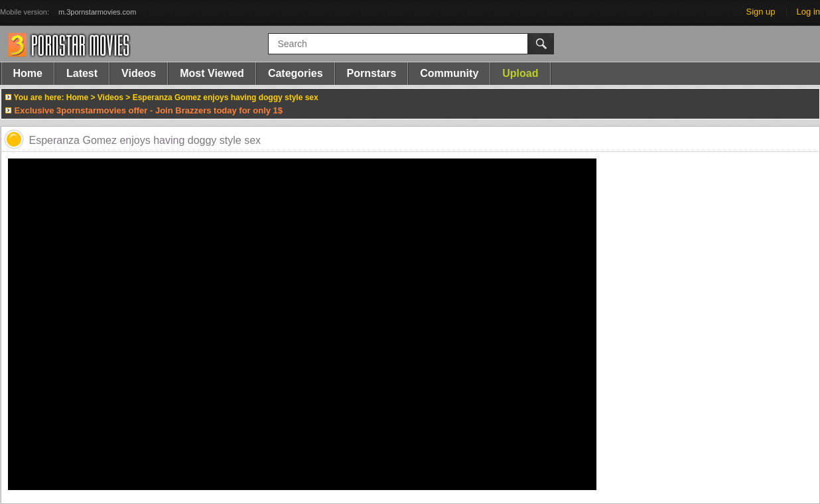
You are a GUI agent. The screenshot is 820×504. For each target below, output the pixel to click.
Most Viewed (212, 73)
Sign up (760, 12)
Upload (520, 73)
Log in (808, 12)
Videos (139, 73)
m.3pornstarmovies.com (97, 12)
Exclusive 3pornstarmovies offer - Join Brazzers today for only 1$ (149, 110)
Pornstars (372, 73)
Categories (296, 73)
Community (449, 73)
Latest (82, 73)
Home (28, 73)
